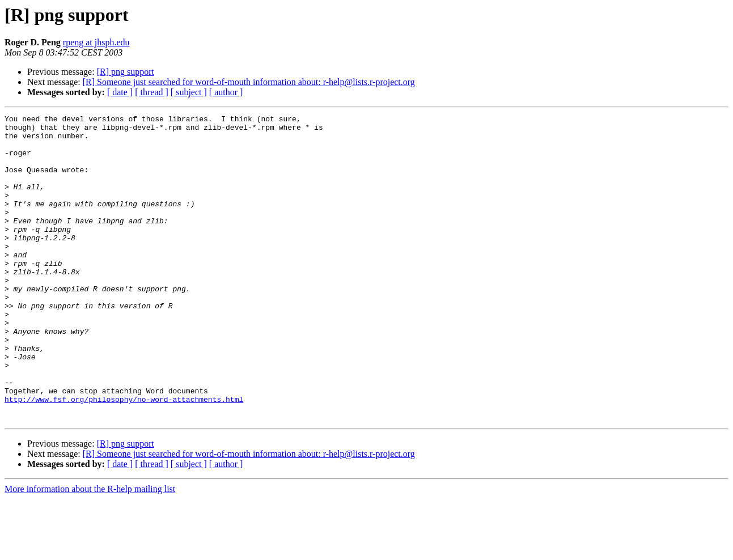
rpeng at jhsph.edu (96, 42)
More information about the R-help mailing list (90, 550)
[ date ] (120, 92)
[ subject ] (189, 92)
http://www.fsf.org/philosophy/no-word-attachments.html (124, 457)
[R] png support (126, 72)
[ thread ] (152, 92)
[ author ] (226, 92)
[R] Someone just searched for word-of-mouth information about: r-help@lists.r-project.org (249, 82)
